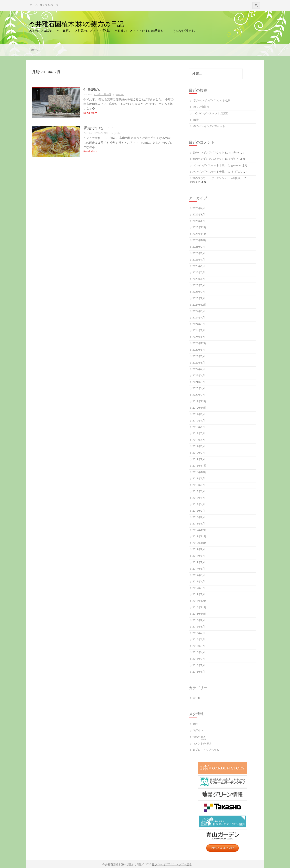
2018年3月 (199, 511)
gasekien (119, 95)
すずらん (234, 159)
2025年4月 (199, 279)
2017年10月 (199, 543)
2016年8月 (199, 627)
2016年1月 (199, 672)
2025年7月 (199, 260)
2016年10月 (199, 614)
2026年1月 (199, 221)
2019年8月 (199, 415)
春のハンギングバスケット (209, 127)
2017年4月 (199, 582)
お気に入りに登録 (222, 848)
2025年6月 (199, 267)
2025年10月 (199, 241)
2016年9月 (199, 621)
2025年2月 (199, 292)
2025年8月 (199, 254)
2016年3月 (199, 659)
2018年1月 (199, 524)
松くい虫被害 (201, 107)
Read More (90, 113)
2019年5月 (199, 434)
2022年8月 (199, 363)
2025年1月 (199, 299)
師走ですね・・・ (99, 128)
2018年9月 (199, 479)
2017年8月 (199, 556)
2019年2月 (199, 453)
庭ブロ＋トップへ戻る (206, 750)
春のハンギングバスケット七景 (212, 101)
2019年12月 (199, 402)
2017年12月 (199, 530)
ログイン (198, 731)
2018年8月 (199, 485)
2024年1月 (199, 337)
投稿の (199, 737)
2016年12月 (199, 601)
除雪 (196, 120)
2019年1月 (199, 460)
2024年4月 (199, 318)
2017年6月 (199, 569)
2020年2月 (199, 395)
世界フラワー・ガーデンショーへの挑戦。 (218, 179)
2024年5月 (199, 312)
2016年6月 (199, 640)
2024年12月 (199, 305)
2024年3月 (199, 324)
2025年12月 (199, 228)
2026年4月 (199, 209)
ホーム (34, 5)
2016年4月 (199, 653)
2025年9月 (199, 247)
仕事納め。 (93, 89)
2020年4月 (199, 389)
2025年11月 (199, 234)
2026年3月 (199, 215)
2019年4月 (199, 440)
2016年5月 (199, 646)
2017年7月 (199, 563)
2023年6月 (199, 350)
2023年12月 (199, 344)
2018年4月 (199, 505)
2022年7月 (199, 370)
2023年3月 (199, 357)
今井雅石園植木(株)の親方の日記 (76, 24)
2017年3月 (199, 588)
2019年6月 (199, 427)
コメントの (202, 744)
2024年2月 (199, 331)
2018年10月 (199, 473)
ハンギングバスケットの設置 (211, 114)
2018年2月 (199, 518)
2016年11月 (199, 608)
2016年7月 (199, 634)
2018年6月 (199, 492)
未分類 (196, 698)
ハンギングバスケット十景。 (210, 166)
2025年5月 (199, 273)
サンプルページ (49, 5)
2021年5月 (199, 382)
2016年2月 (199, 666)
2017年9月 (199, 550)
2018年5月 (199, 498)
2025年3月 (199, 286)
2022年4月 (199, 376)
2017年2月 (199, 595)
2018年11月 (199, 466)
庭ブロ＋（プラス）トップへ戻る (172, 865)
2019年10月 (199, 408)
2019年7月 (199, 421)
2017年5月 (199, 576)
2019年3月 (199, 447)
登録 (195, 724)
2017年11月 (199, 537)
